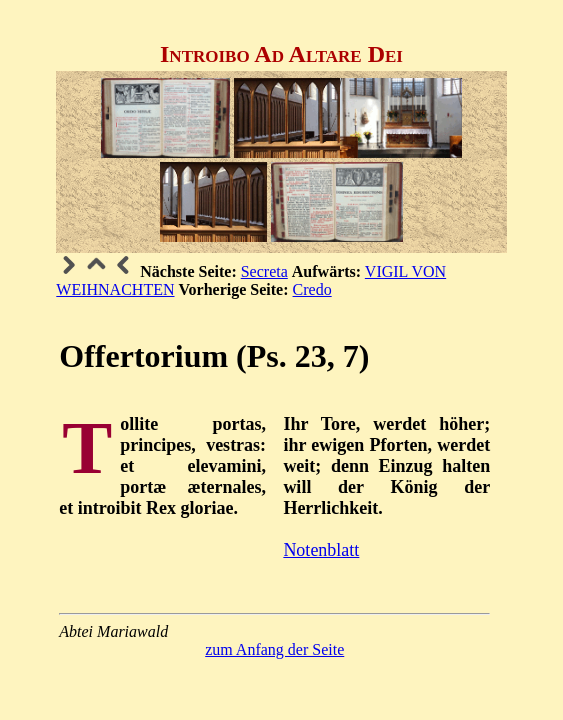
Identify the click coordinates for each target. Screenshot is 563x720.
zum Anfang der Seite (274, 649)
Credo (312, 289)
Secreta (264, 271)
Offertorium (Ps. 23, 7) (214, 356)
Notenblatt (321, 550)
